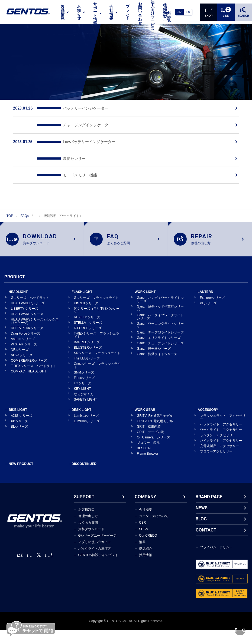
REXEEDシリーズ (87, 319)
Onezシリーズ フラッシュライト (97, 367)
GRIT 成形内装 (149, 428)
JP (180, 12)
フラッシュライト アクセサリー (223, 419)
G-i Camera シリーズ (153, 439)
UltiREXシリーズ (86, 305)
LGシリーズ (83, 385)
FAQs (25, 216)
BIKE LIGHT (18, 411)
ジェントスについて (154, 518)
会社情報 (111, 12)
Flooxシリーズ (84, 379)
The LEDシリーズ (87, 360)
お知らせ (79, 12)
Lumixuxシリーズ (87, 417)
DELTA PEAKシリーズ (27, 330)
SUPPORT (84, 498)
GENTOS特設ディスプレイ (98, 557)
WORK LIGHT (145, 293)
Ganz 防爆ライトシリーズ (157, 356)
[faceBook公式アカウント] (20, 557)
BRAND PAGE (209, 498)
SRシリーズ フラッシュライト (97, 355)
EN (188, 12)
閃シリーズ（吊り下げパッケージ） (97, 312)
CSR (142, 524)
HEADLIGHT (18, 293)
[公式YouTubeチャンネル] (49, 557)
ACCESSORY (208, 411)
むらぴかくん (84, 396)
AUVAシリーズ (22, 357)
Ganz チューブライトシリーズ (160, 345)
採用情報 (146, 557)
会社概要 (146, 511)
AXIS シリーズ (22, 417)
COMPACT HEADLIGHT (29, 373)
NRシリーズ (20, 351)
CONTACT (206, 532)
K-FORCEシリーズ (88, 330)
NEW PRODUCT (21, 465)
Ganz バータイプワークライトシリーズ (160, 318)
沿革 (142, 544)
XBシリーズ (20, 423)
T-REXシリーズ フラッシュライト (97, 337)
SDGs (143, 531)
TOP (10, 216)
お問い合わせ (140, 14)
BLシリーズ (19, 428)
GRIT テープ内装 (150, 434)
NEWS (202, 509)
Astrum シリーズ (23, 341)
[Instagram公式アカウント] (30, 557)
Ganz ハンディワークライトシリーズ (160, 301)
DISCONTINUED (84, 465)
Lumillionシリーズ (87, 423)
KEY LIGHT (82, 390)
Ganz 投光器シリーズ (154, 350)
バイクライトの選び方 (95, 550)
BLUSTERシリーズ (88, 349)
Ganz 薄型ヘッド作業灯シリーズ (160, 310)
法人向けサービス (153, 15)
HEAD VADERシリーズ (28, 305)
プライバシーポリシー (216, 549)
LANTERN (206, 293)
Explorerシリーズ (213, 299)
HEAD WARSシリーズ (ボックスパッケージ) (35, 323)
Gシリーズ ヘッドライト (30, 299)
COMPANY (145, 498)
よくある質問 (88, 524)
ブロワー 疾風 (148, 444)
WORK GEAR (145, 411)
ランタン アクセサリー (218, 437)
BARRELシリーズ (87, 344)
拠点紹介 (146, 550)
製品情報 (63, 12)
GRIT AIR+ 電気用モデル (155, 423)
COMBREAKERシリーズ (29, 362)
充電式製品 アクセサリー (219, 448)
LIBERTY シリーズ (25, 310)
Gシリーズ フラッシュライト (96, 299)
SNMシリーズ (84, 374)
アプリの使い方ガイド (95, 544)
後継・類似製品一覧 (167, 13)
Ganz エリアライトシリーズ (159, 339)
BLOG (201, 521)
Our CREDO (148, 537)
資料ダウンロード (91, 531)
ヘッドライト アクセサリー (221, 426)
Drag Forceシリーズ (25, 335)
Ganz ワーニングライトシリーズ (160, 327)
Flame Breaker (148, 455)
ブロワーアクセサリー (216, 453)
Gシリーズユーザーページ (97, 537)
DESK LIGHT (82, 411)
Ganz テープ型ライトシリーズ (160, 334)
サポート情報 (95, 14)
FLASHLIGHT (82, 293)
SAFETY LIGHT (85, 401)
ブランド (128, 12)
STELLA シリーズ (88, 324)
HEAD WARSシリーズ (27, 316)
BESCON (144, 450)
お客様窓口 (86, 511)
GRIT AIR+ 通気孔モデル (155, 417)
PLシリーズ (209, 305)
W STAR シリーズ (24, 346)
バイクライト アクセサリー (221, 442)
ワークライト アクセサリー (221, 431)
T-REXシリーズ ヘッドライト (33, 368)
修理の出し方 (88, 518)
